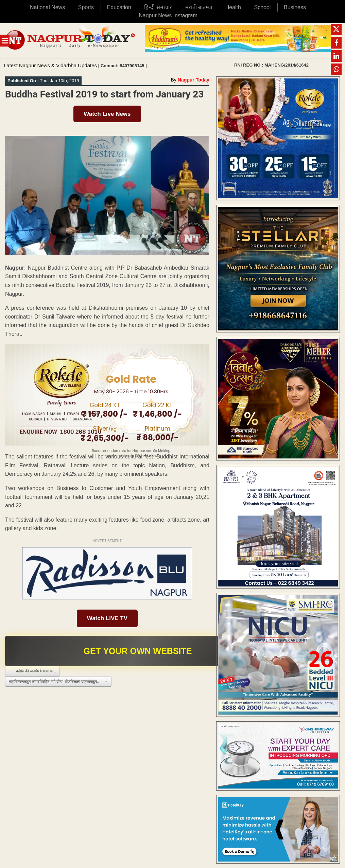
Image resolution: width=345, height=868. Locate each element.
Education (119, 7)
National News (47, 7)
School (263, 7)
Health (233, 7)
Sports (86, 7)
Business (295, 7)
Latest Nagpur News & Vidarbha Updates (50, 65)
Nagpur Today (194, 80)
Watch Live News (107, 114)
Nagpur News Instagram (168, 15)
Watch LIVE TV (107, 618)
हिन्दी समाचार (158, 7)
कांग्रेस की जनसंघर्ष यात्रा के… (32, 671)
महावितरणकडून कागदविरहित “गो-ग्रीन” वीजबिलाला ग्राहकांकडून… (58, 682)
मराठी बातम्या (199, 7)
